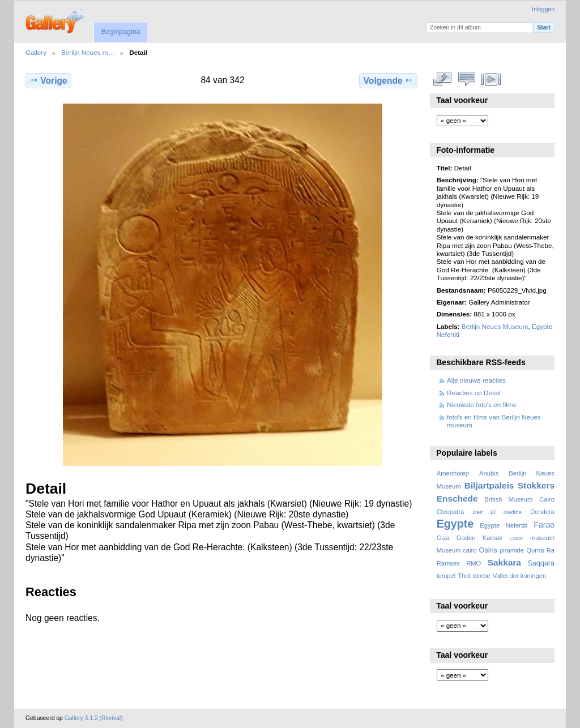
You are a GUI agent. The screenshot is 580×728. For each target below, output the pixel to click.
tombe (482, 576)
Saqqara (541, 563)
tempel (446, 576)
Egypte (455, 524)
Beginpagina (120, 32)
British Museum (508, 499)
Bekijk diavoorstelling (491, 79)
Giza (443, 538)
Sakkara (504, 562)
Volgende (389, 80)
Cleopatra (451, 512)
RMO (474, 563)
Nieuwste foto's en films (481, 404)
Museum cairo (457, 550)
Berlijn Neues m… (88, 52)
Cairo (547, 499)
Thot (464, 576)
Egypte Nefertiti (504, 525)
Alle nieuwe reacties (476, 380)
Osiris (488, 550)
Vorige (48, 80)
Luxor (516, 538)
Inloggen (543, 9)
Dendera (542, 512)
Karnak (493, 538)
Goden (466, 538)
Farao (544, 525)
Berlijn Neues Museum (495, 326)
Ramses (448, 563)
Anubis (489, 473)
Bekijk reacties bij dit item (467, 79)
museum (542, 538)
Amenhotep (453, 473)
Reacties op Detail (474, 393)
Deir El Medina (497, 512)
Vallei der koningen (520, 576)
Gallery (36, 52)
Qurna (535, 550)
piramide (512, 550)
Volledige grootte (443, 79)
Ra (551, 550)
